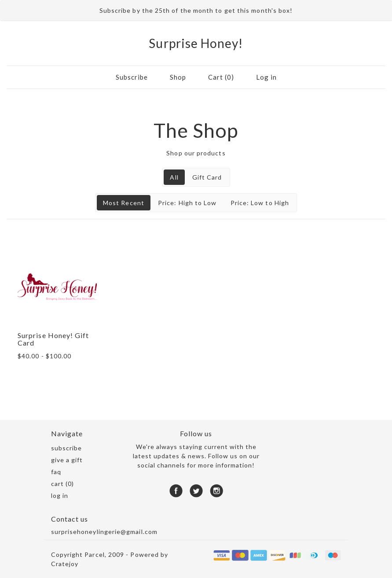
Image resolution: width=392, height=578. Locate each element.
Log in (266, 77)
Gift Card (207, 177)
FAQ (56, 472)
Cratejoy (65, 564)
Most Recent (124, 203)
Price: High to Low (187, 203)
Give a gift (67, 460)
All (174, 177)
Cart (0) (221, 77)
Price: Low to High (260, 203)
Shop (178, 77)
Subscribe (132, 77)
